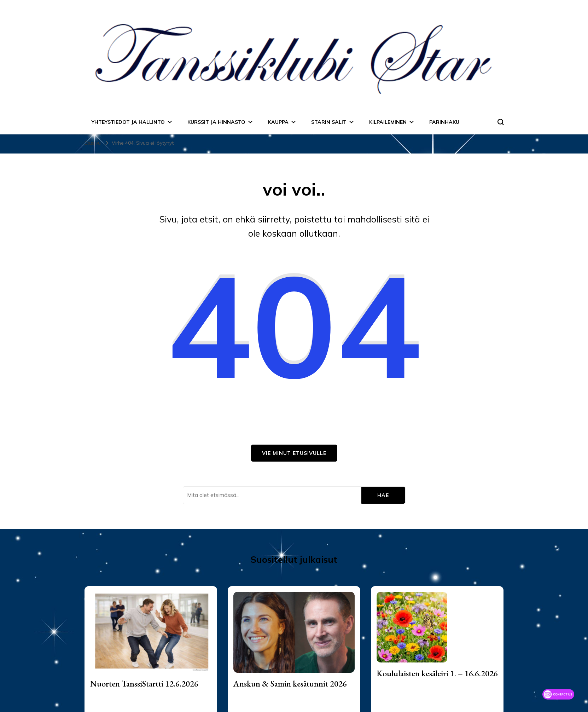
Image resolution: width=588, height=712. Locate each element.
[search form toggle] (501, 122)
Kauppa (278, 122)
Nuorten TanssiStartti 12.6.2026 (144, 684)
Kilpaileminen (388, 122)
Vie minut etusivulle (294, 453)
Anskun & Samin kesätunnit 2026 (290, 684)
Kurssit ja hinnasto (216, 122)
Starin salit (329, 122)
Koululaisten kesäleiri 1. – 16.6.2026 (437, 673)
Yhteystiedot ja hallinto (128, 122)
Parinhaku (444, 122)
